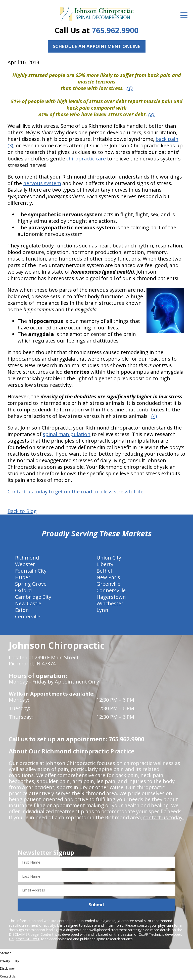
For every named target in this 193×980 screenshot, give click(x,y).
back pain (167, 139)
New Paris (108, 577)
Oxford (23, 590)
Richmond (27, 558)
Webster (25, 564)
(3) (10, 145)
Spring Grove (31, 584)
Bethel (104, 571)
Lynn (102, 610)
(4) (154, 416)
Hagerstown (111, 597)
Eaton (22, 610)
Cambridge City (33, 597)
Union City (109, 558)
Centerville (28, 616)
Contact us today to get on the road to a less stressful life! (76, 492)
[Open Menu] (184, 15)
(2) (151, 114)
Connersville (111, 590)
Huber (23, 577)
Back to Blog (22, 511)
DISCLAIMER (19, 934)
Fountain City (31, 571)
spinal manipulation (67, 434)
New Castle (28, 603)
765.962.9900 (115, 30)
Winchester (110, 603)
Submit (97, 905)
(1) (130, 88)
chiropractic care (86, 159)
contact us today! (163, 817)
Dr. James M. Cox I (24, 939)
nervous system (42, 183)
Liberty (105, 564)
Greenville (108, 584)
